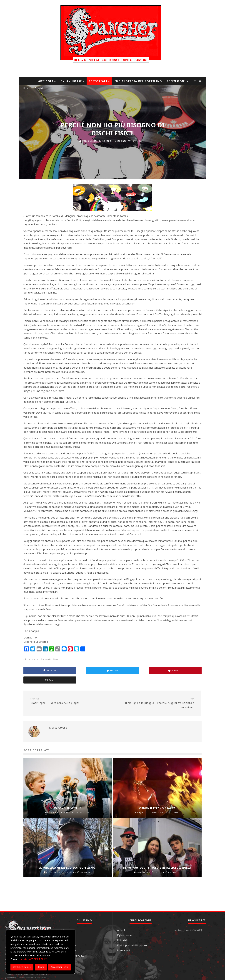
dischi (28, 659)
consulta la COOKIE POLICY (33, 959)
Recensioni (176, 81)
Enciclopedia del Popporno (138, 81)
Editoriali (98, 81)
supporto (47, 659)
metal (36, 659)
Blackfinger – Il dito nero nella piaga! (70, 692)
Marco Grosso (89, 141)
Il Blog (65, 921)
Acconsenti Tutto (59, 967)
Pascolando (120, 141)
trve (56, 659)
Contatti (66, 926)
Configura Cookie (22, 967)
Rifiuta (41, 967)
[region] (41, 952)
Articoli (46, 81)
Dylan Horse (71, 81)
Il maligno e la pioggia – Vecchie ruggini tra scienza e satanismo (154, 694)
